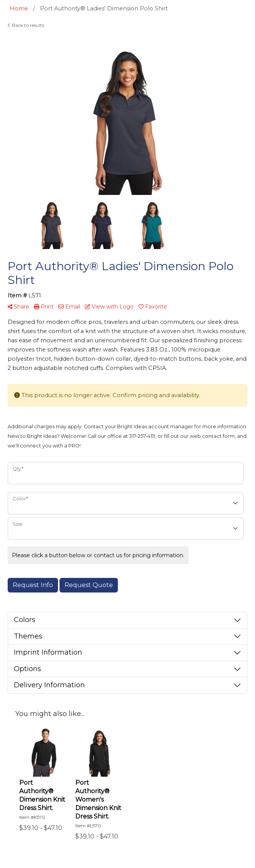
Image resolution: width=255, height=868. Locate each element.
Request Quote (89, 585)
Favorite (153, 307)
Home (19, 8)
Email (69, 307)
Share (18, 307)
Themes (28, 636)
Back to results (26, 25)
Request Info (33, 585)
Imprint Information (48, 652)
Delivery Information (49, 685)
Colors (25, 620)
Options (27, 669)
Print (44, 307)
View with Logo (109, 307)
